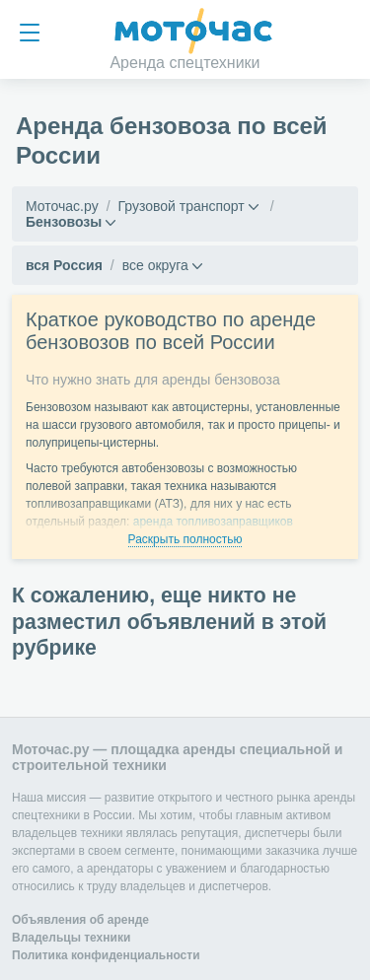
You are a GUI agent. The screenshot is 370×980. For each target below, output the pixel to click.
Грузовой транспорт (182, 206)
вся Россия (64, 265)
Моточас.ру (62, 206)
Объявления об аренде (80, 920)
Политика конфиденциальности (106, 955)
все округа (155, 265)
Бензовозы (64, 222)
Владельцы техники (71, 938)
